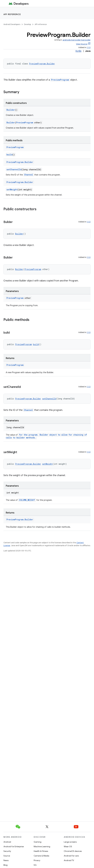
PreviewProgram (60, 80)
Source (7, 856)
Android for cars (71, 856)
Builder (11, 110)
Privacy (37, 860)
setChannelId (14, 169)
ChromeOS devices (73, 851)
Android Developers (12, 24)
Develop (27, 24)
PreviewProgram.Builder (42, 64)
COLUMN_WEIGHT (27, 500)
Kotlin (78, 51)
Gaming (38, 842)
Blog (5, 865)
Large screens (70, 842)
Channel (29, 175)
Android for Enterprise (14, 846)
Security (7, 851)
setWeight (12, 190)
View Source (82, 44)
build (9, 155)
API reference (12, 14)
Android (7, 842)
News (6, 860)
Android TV (69, 860)
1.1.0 (89, 47)
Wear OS (68, 846)
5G (35, 865)
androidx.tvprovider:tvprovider (77, 40)
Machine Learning (42, 846)
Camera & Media (41, 856)
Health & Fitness (41, 851)
